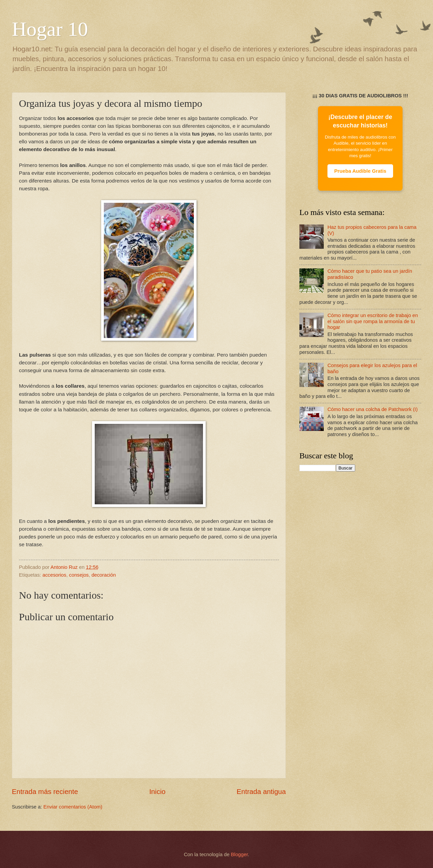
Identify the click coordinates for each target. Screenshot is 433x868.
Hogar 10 (50, 29)
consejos (79, 575)
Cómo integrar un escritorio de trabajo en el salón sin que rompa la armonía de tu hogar (373, 321)
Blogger (240, 854)
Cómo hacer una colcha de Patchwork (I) (373, 409)
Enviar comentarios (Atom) (73, 807)
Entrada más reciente (45, 791)
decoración (104, 575)
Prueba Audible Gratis (360, 171)
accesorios (54, 575)
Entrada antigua (261, 791)
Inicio (157, 791)
